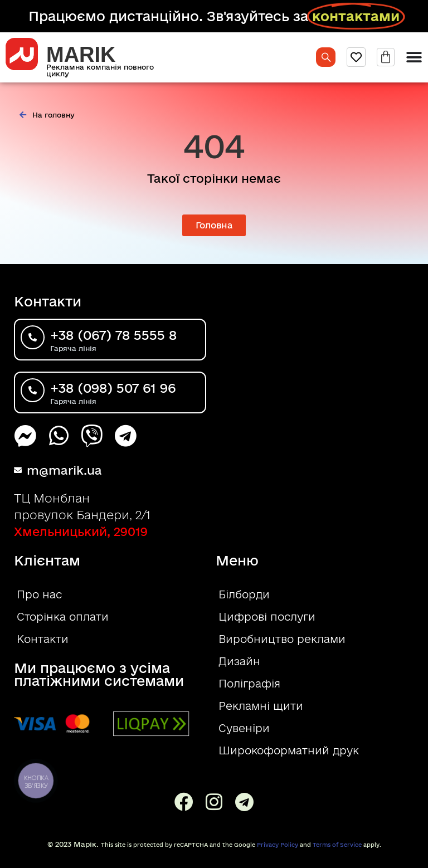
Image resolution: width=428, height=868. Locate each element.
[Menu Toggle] (414, 57)
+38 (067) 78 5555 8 (113, 335)
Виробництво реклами (282, 639)
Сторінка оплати (63, 617)
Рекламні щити (261, 706)
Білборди (244, 594)
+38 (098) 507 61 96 (113, 388)
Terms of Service (337, 845)
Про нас (39, 594)
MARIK (81, 55)
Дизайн (239, 661)
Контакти (43, 639)
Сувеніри (244, 728)
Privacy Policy (278, 845)
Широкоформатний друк (289, 750)
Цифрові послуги (267, 617)
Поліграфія (249, 684)
